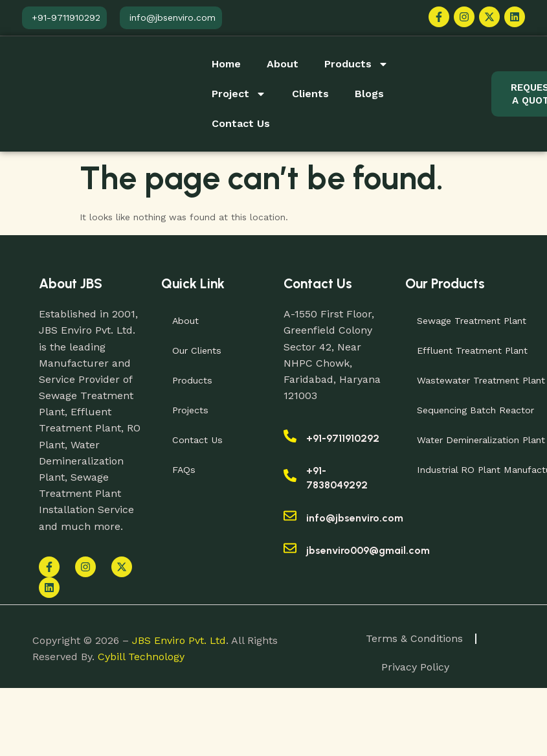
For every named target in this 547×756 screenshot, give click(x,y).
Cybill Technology (141, 658)
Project (239, 94)
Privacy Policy (415, 669)
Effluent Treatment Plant (473, 350)
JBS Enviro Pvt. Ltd (179, 642)
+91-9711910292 (343, 438)
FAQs (185, 470)
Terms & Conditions (414, 639)
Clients (310, 94)
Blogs (369, 94)
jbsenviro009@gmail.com (368, 550)
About (283, 64)
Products (356, 64)
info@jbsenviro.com (355, 518)
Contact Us (241, 123)
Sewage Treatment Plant (473, 321)
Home (226, 64)
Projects (192, 410)
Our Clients (198, 350)
